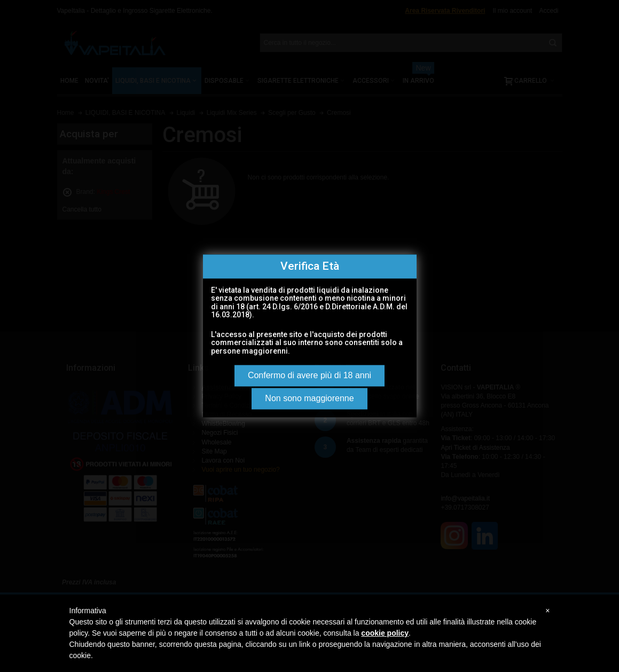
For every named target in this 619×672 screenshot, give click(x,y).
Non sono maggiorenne (309, 399)
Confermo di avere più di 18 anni (310, 376)
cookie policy (385, 633)
